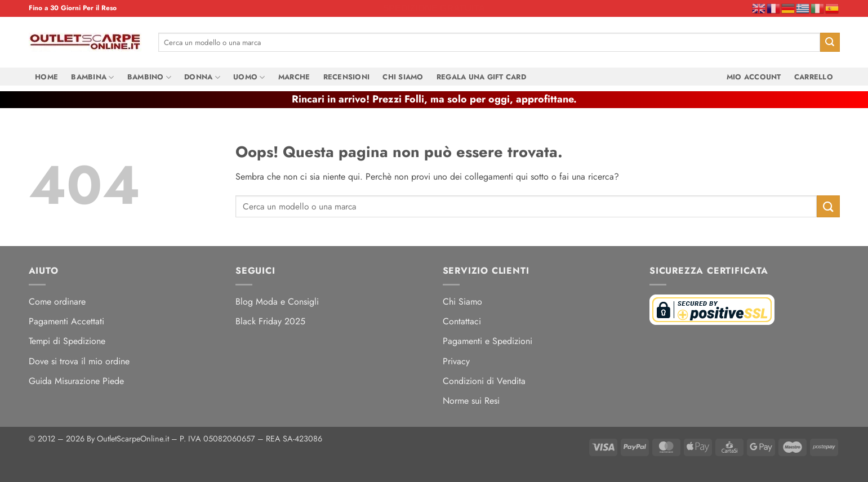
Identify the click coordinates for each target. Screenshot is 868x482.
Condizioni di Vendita (484, 381)
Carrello (814, 77)
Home (46, 77)
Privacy (456, 361)
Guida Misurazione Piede (76, 381)
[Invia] (830, 42)
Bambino (149, 77)
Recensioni (347, 77)
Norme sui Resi (471, 401)
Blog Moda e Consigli (277, 302)
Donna (202, 77)
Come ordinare (57, 302)
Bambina (92, 77)
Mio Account (754, 77)
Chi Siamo (403, 77)
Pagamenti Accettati (66, 321)
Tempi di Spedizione (67, 341)
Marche (294, 77)
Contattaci (462, 321)
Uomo (249, 77)
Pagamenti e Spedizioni (488, 341)
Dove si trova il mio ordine (79, 361)
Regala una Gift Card (481, 77)
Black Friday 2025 (270, 321)
